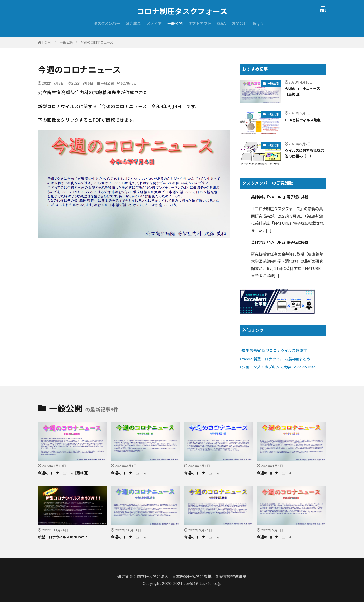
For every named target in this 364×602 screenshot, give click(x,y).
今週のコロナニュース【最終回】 (304, 92)
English (259, 23)
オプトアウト (200, 23)
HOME (47, 43)
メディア (154, 23)
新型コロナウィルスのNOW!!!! (68, 537)
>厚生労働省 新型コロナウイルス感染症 (273, 351)
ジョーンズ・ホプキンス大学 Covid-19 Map (279, 367)
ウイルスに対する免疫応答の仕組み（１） (306, 154)
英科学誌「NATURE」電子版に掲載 (285, 197)
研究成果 (133, 23)
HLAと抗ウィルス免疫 (304, 123)
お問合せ (239, 23)
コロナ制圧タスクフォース (182, 11)
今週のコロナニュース (97, 42)
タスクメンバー (107, 23)
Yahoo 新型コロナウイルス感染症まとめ (276, 359)
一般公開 (175, 23)
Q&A (221, 23)
